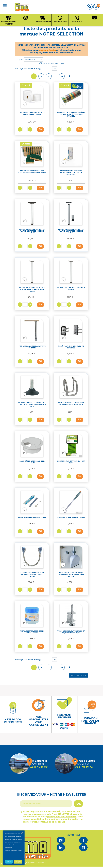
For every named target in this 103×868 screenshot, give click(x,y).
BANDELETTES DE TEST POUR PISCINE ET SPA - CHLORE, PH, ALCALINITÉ (71, 173)
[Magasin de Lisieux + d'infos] (65, 764)
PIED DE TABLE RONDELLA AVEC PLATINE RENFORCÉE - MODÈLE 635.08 (32, 231)
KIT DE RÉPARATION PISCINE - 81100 (32, 518)
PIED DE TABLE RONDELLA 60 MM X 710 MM (71, 289)
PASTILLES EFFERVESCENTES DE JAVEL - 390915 (32, 632)
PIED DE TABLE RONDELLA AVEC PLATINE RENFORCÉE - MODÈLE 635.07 (71, 231)
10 (62, 76)
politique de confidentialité (62, 817)
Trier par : (19, 60)
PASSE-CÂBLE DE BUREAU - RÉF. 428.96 (32, 462)
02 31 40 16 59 (38, 767)
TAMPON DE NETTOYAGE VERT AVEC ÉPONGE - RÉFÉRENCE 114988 (32, 172)
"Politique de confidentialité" (12, 856)
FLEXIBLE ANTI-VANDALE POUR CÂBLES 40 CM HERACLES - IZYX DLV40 (32, 574)
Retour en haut (79, 676)
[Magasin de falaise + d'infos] (19, 764)
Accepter (18, 862)
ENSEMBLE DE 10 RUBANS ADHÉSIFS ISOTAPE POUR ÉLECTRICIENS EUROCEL (71, 114)
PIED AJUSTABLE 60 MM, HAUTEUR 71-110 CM (32, 347)
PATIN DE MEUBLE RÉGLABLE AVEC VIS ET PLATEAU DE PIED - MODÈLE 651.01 (32, 404)
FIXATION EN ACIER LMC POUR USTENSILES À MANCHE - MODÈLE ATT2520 (71, 574)
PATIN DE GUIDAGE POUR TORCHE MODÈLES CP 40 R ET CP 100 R (71, 404)
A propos (30, 863)
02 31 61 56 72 (84, 767)
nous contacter (48, 50)
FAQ (2, 863)
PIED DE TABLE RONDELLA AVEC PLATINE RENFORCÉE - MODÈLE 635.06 (32, 290)
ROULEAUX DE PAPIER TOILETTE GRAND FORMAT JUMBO (32, 113)
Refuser (9, 862)
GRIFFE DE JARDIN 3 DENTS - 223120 (71, 518)
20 (55, 68)
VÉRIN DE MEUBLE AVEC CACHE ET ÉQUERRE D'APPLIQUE (71, 632)
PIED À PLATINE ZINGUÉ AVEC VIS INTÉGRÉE (71, 347)
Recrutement (40, 863)
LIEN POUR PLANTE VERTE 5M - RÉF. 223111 (71, 462)
